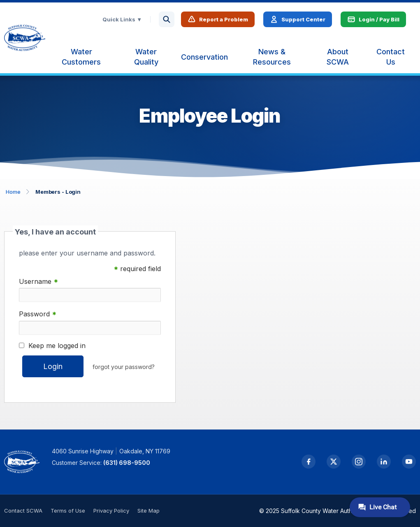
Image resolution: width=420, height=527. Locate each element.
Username (38, 282)
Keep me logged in (57, 346)
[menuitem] (81, 57)
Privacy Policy (111, 511)
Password (38, 314)
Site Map (149, 511)
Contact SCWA (23, 511)
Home (13, 192)
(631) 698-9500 (127, 463)
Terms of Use (68, 511)
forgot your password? (124, 367)
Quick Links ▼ (122, 19)
